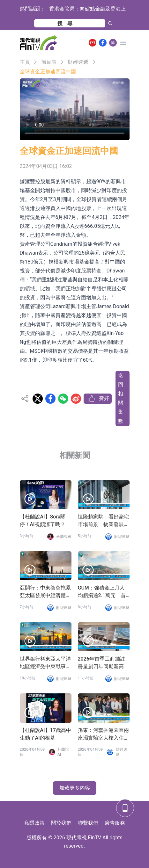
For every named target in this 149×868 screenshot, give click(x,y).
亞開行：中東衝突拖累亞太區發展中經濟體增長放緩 (45, 592)
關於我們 (61, 823)
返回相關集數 (121, 398)
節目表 (49, 62)
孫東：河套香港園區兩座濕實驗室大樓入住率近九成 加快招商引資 (103, 734)
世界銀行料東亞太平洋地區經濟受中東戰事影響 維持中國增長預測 (45, 663)
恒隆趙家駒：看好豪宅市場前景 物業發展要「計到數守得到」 (103, 521)
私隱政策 (34, 823)
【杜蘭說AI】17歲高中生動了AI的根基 (45, 734)
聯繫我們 (88, 823)
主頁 (25, 62)
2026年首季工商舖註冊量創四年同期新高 (101, 663)
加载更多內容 (75, 788)
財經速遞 (78, 62)
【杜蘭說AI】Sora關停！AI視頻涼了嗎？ (43, 521)
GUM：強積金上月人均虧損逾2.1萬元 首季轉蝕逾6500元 (102, 592)
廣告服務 (115, 823)
